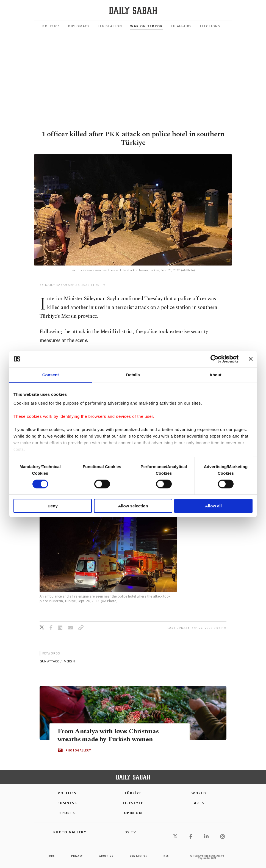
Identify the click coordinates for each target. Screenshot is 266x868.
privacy (77, 856)
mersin (69, 661)
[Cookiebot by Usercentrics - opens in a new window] (214, 359)
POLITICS (67, 793)
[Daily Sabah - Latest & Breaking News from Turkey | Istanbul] (133, 11)
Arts (199, 803)
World (199, 793)
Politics (51, 26)
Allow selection (133, 506)
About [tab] (215, 375)
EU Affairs (181, 26)
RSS (166, 856)
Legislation (110, 26)
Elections (210, 26)
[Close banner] (251, 359)
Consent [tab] (51, 375)
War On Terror (146, 26)
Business (67, 803)
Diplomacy (79, 26)
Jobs (51, 856)
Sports (67, 813)
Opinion (133, 813)
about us (106, 856)
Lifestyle (133, 803)
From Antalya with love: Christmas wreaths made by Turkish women (109, 735)
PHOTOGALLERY (78, 750)
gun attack (49, 661)
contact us (138, 856)
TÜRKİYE (133, 793)
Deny (53, 506)
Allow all (213, 506)
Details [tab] (133, 375)
